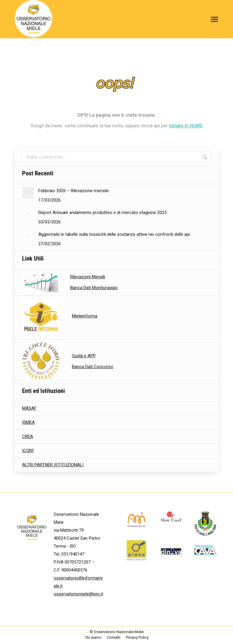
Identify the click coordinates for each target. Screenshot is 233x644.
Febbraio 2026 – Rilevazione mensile (74, 191)
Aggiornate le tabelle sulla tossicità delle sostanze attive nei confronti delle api (114, 234)
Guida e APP (84, 356)
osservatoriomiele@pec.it (78, 594)
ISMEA (28, 422)
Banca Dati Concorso (93, 367)
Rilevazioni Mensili (88, 277)
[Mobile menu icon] (213, 19)
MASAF (29, 408)
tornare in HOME (186, 126)
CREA (28, 437)
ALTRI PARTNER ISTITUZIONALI (53, 465)
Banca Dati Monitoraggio (94, 288)
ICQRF (28, 451)
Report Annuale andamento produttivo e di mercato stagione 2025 (102, 213)
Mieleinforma (85, 316)
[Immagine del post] (28, 193)
